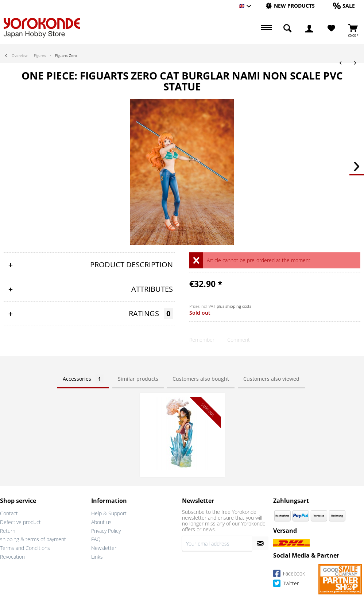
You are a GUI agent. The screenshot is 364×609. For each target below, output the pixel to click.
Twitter (286, 584)
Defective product (20, 522)
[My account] (309, 28)
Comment (239, 340)
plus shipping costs (234, 306)
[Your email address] (217, 543)
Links (97, 557)
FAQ (96, 539)
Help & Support (109, 513)
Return (8, 531)
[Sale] (344, 6)
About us (101, 522)
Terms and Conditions (25, 548)
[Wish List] (331, 28)
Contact (9, 513)
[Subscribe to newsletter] (260, 543)
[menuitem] (290, 6)
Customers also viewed (271, 379)
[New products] (290, 6)
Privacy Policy (106, 531)
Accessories (83, 379)
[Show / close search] (287, 28)
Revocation (12, 557)
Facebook (289, 575)
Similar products (138, 379)
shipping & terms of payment (33, 539)
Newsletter (104, 548)
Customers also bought (201, 379)
